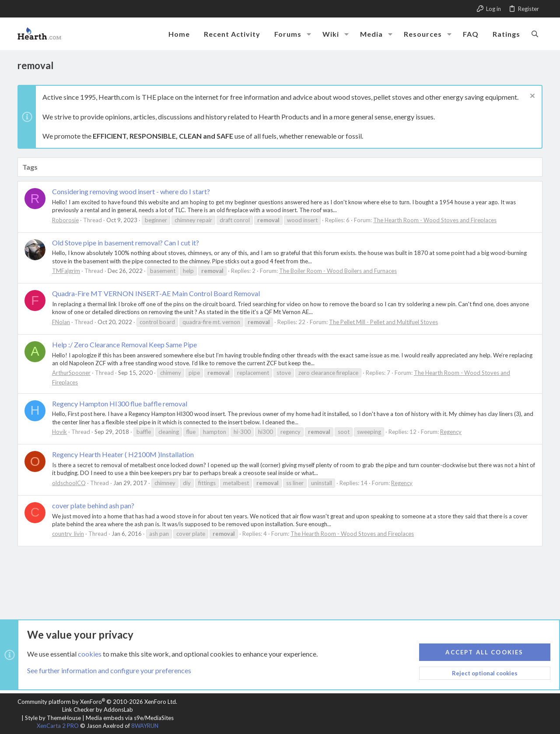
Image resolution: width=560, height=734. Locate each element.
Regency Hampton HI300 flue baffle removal (120, 404)
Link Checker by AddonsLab (98, 710)
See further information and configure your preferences (109, 670)
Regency (451, 432)
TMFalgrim (66, 271)
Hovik (59, 432)
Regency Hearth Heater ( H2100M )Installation (123, 454)
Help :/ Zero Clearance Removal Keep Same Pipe (124, 344)
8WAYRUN (145, 726)
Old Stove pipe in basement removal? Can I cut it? (126, 243)
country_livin (68, 534)
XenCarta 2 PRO (58, 726)
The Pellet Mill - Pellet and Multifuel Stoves (383, 322)
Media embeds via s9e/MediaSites (130, 718)
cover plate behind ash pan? (93, 505)
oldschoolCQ (69, 483)
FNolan (61, 322)
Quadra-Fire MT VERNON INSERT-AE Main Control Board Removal (156, 293)
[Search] (535, 34)
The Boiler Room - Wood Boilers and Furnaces (338, 271)
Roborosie (65, 220)
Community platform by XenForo (97, 702)
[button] (309, 34)
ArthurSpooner (71, 373)
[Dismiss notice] (531, 97)
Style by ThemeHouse (53, 718)
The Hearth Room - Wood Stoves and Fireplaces (435, 220)
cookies (90, 653)
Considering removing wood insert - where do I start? (131, 191)
